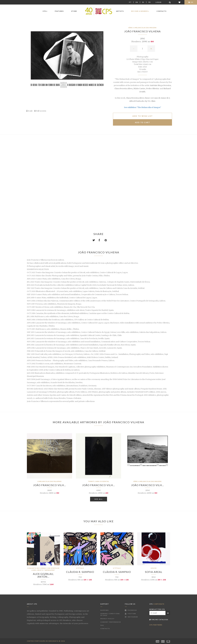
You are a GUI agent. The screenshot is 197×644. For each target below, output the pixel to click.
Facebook (131, 610)
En (137, 2)
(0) (191, 2)
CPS (45, 11)
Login (159, 2)
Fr (150, 2)
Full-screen (40, 111)
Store (74, 11)
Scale (29, 111)
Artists (120, 11)
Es (143, 2)
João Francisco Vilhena (142, 31)
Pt (130, 2)
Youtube (130, 614)
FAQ (102, 625)
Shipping (105, 610)
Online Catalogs (159, 620)
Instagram (131, 617)
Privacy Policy (107, 619)
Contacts (161, 11)
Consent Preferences (111, 622)
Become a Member (140, 11)
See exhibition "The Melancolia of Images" (143, 107)
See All (99, 499)
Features (59, 11)
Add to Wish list (143, 116)
